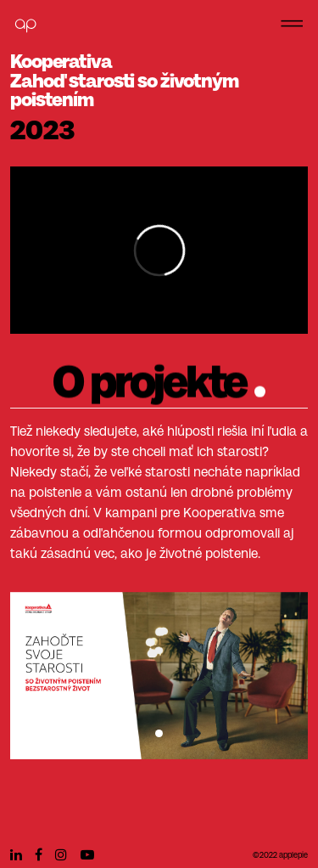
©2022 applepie (280, 856)
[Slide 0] (159, 728)
